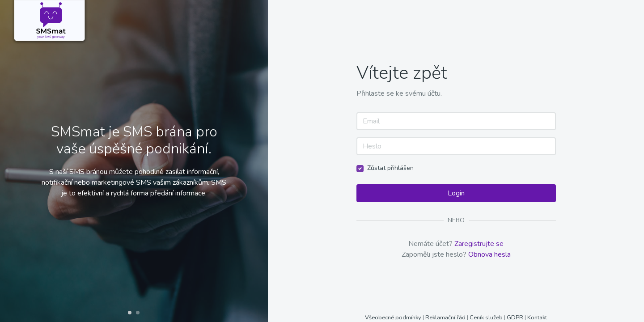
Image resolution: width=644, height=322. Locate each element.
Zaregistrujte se (479, 244)
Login (456, 193)
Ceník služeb (487, 318)
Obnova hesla (489, 254)
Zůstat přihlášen (390, 168)
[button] (130, 313)
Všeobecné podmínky (394, 318)
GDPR (515, 318)
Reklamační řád (445, 318)
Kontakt (537, 318)
